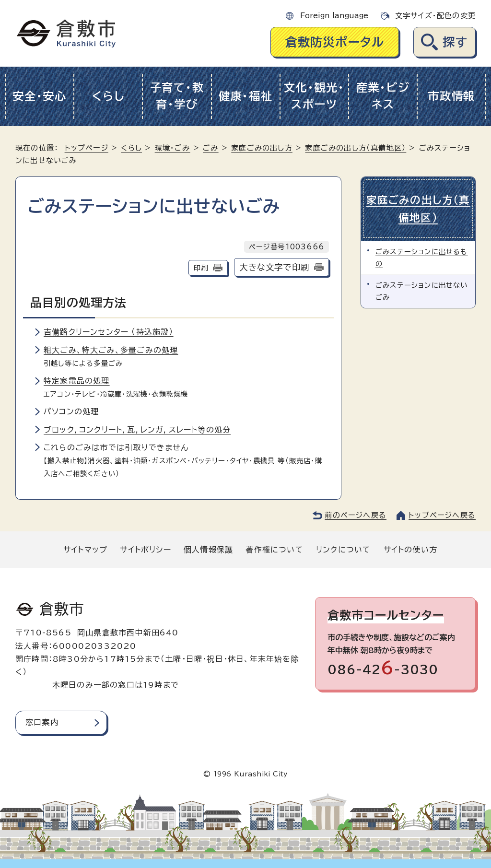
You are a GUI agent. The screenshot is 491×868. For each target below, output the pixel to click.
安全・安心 (40, 96)
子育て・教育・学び (177, 96)
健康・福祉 (246, 96)
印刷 (201, 268)
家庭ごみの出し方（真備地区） (356, 148)
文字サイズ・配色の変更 (435, 16)
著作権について (274, 550)
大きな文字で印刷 (274, 267)
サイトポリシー (145, 550)
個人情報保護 (208, 550)
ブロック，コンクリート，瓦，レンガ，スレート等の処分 (137, 430)
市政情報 (451, 96)
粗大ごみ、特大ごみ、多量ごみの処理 (111, 350)
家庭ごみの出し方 (262, 148)
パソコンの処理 (71, 411)
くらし (108, 96)
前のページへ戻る (356, 515)
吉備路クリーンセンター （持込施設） (109, 332)
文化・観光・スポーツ (314, 96)
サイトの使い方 (410, 550)
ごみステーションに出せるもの (422, 257)
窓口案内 (42, 722)
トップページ (87, 148)
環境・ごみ (173, 148)
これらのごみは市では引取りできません (116, 447)
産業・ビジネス (383, 96)
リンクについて (343, 550)
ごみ (210, 148)
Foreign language (334, 16)
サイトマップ (85, 550)
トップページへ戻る (442, 515)
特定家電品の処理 (77, 381)
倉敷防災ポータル (335, 42)
